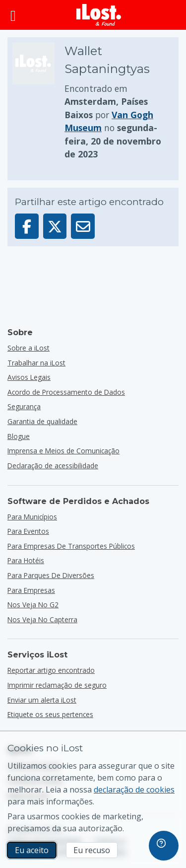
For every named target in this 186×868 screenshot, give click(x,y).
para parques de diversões (51, 575)
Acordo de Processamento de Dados (66, 392)
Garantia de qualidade (42, 421)
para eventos (28, 531)
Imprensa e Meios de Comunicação (63, 451)
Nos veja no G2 (33, 605)
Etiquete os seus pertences (50, 714)
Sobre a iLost (29, 348)
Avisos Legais (29, 377)
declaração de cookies (134, 790)
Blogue (19, 436)
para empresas (31, 590)
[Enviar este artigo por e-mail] (83, 226)
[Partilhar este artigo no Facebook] (27, 226)
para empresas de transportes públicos (71, 546)
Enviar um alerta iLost (42, 700)
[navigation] (164, 846)
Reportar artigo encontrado (51, 670)
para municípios (32, 517)
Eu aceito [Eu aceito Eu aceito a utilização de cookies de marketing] (32, 850)
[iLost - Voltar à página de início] (99, 15)
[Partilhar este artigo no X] (55, 226)
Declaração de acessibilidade (53, 466)
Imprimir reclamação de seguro (57, 685)
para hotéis (26, 560)
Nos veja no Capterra (42, 619)
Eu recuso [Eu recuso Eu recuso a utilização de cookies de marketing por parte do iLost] (92, 850)
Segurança (24, 406)
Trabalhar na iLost (36, 363)
